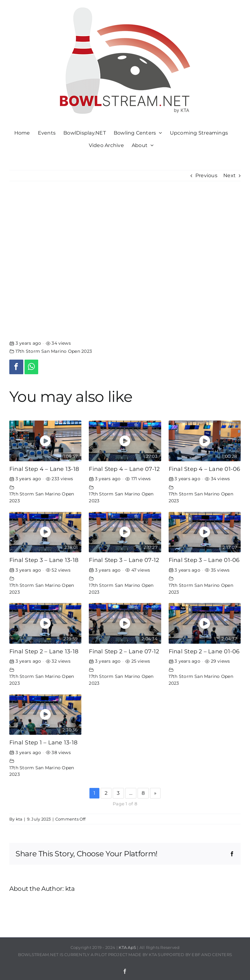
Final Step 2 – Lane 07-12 (124, 651)
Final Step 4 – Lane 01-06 (205, 469)
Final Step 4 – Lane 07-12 (124, 469)
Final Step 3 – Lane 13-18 (44, 560)
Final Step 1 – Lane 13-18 (43, 742)
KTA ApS (127, 947)
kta (19, 819)
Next (230, 175)
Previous (206, 175)
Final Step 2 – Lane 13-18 (44, 651)
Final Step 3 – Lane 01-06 (204, 560)
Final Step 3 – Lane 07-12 (124, 560)
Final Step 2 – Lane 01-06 (204, 651)
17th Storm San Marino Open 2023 (54, 351)
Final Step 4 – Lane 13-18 (44, 469)
